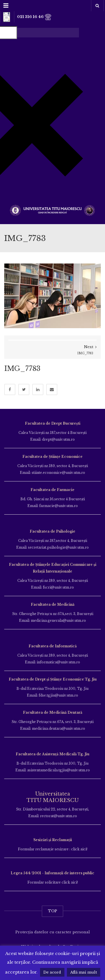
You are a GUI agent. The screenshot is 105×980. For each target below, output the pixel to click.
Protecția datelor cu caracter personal (53, 932)
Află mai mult (84, 972)
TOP (53, 911)
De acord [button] (52, 972)
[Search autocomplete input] (48, 33)
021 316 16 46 (34, 17)
